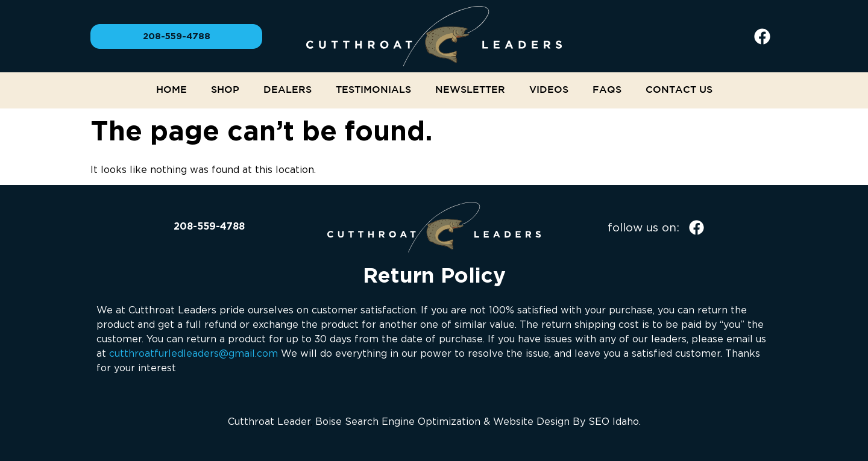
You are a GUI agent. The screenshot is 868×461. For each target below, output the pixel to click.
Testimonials (373, 90)
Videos (549, 90)
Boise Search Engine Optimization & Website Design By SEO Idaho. (478, 421)
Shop (225, 90)
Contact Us (679, 90)
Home (171, 90)
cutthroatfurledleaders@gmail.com (193, 353)
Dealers (288, 90)
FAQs (607, 90)
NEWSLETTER (470, 90)
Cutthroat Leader (269, 421)
